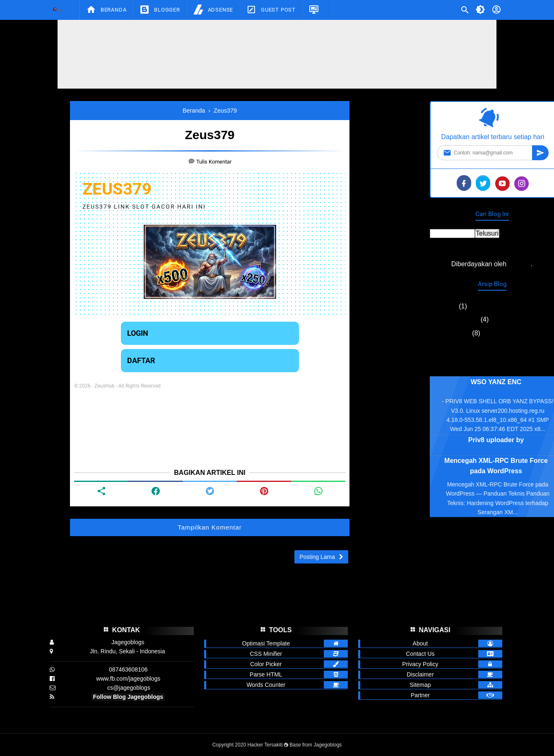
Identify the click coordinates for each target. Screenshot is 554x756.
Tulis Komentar (214, 162)
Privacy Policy (420, 664)
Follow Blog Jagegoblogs (128, 697)
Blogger (160, 10)
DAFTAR (141, 360)
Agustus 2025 (450, 333)
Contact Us (420, 654)
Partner (420, 695)
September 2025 (454, 319)
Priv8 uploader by (496, 440)
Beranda (106, 10)
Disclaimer (420, 674)
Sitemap (420, 685)
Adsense (213, 10)
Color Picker (266, 664)
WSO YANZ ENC (496, 382)
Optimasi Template (266, 643)
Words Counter (266, 685)
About (420, 643)
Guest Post (271, 10)
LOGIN (138, 333)
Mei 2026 (443, 306)
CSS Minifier (266, 654)
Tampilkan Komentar (210, 527)
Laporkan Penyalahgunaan (492, 358)
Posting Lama (317, 557)
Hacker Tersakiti (265, 745)
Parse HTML (266, 674)
